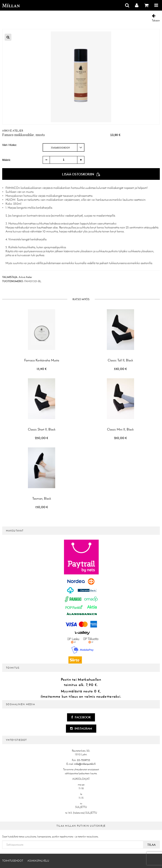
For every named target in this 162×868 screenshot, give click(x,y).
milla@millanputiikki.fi (85, 764)
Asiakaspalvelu (38, 861)
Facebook (81, 717)
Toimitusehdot (13, 861)
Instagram (81, 728)
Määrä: (6, 160)
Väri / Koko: (10, 145)
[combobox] (64, 147)
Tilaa (151, 845)
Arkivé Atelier (13, 131)
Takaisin (156, 18)
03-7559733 (84, 760)
